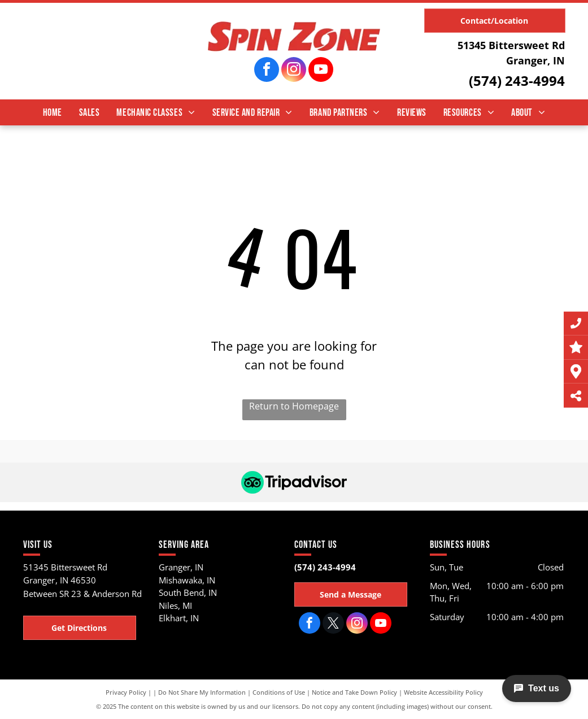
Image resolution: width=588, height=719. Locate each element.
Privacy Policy (126, 692)
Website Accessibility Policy (443, 692)
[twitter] (333, 624)
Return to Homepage (294, 406)
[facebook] (267, 71)
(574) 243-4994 (517, 80)
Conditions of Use (279, 692)
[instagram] (294, 71)
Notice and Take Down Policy (354, 692)
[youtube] (321, 71)
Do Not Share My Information (202, 692)
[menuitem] (53, 112)
